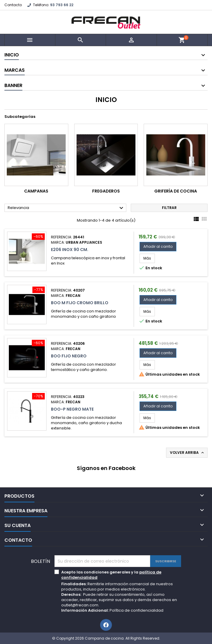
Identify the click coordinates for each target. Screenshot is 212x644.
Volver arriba (187, 453)
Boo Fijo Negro (69, 356)
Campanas (36, 191)
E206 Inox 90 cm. (70, 250)
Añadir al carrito (158, 246)
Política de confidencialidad (136, 610)
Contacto (13, 5)
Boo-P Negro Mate (72, 409)
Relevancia (66, 208)
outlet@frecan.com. (80, 605)
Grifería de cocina (176, 191)
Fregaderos (106, 191)
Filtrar (169, 208)
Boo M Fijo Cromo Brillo (80, 303)
